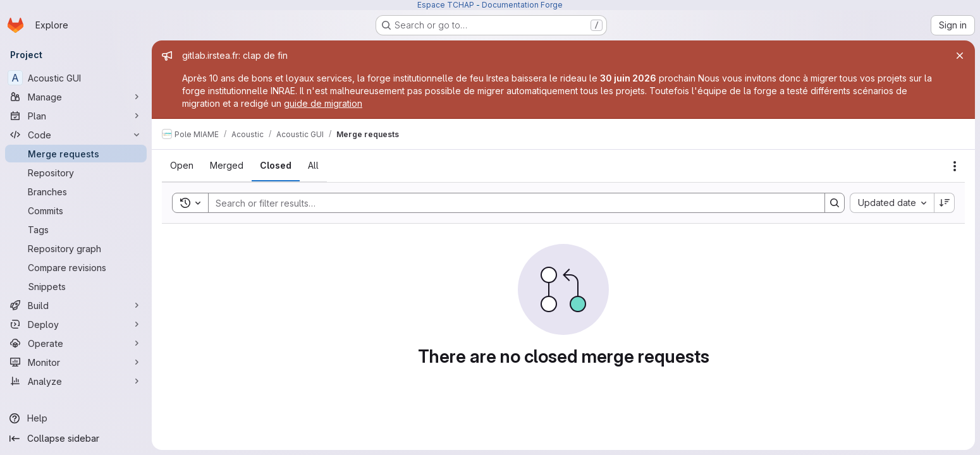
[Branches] (76, 191)
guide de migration (323, 103)
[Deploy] (76, 324)
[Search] (510, 203)
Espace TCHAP (446, 5)
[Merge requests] (76, 154)
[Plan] (76, 116)
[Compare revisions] (76, 267)
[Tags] (76, 229)
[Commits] (76, 210)
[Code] (76, 135)
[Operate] (76, 343)
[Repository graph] (76, 248)
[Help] (76, 418)
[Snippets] (76, 286)
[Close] (960, 56)
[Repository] (76, 173)
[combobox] (892, 203)
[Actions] (955, 166)
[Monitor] (76, 362)
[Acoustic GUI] (76, 78)
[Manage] (76, 97)
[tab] (182, 166)
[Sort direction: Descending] (945, 203)
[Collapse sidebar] (76, 439)
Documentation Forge (522, 5)
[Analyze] (76, 381)
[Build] (76, 305)
